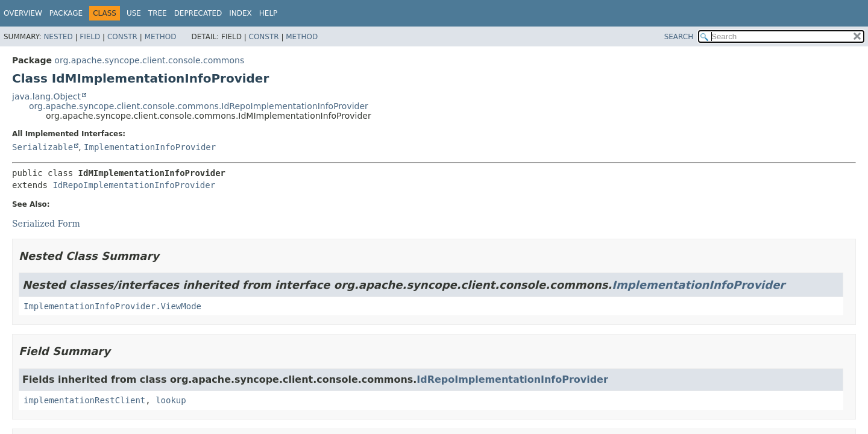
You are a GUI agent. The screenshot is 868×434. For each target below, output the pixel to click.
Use (134, 13)
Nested (58, 37)
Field (90, 37)
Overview (23, 13)
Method (161, 37)
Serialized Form (46, 224)
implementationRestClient (84, 400)
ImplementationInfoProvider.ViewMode (112, 306)
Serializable (42, 147)
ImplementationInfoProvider (150, 147)
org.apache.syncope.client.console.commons (149, 60)
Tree (158, 13)
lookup (171, 400)
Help (269, 13)
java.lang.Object (46, 96)
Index (241, 13)
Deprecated (198, 13)
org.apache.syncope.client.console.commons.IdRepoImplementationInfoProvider (199, 106)
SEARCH (679, 37)
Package (66, 13)
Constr (122, 37)
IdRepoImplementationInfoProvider (134, 185)
